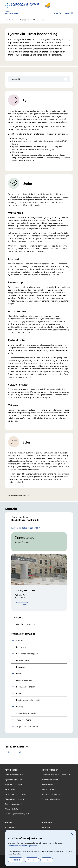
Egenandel (21, 667)
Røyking (20, 707)
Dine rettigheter (23, 660)
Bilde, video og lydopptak (27, 654)
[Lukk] (72, 834)
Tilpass (47, 860)
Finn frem (22, 605)
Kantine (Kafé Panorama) (27, 687)
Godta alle (16, 860)
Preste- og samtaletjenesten (29, 700)
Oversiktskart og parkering (28, 624)
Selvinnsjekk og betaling (27, 713)
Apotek (19, 640)
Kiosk (19, 693)
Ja (9, 752)
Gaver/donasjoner (24, 680)
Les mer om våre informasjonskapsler (24, 846)
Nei (19, 752)
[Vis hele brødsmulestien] (15, 20)
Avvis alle (32, 860)
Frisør (19, 674)
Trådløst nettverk (23, 720)
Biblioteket (21, 647)
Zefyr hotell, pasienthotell (27, 726)
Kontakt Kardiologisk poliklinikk (25, 528)
